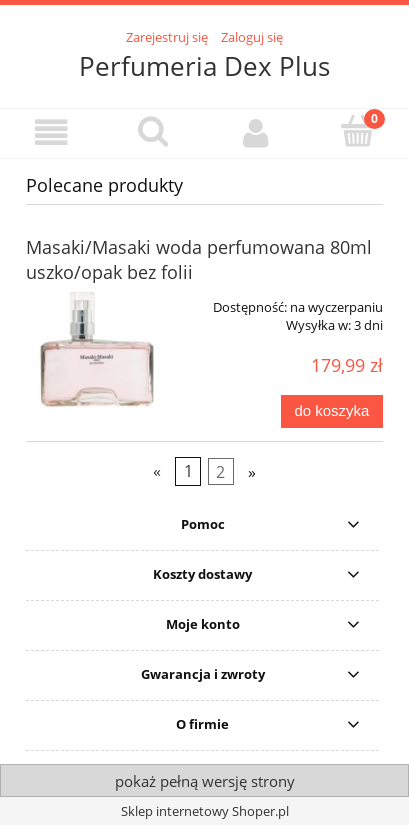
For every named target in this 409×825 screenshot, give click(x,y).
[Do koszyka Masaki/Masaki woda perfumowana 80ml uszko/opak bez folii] (332, 411)
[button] (51, 132)
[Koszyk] (358, 131)
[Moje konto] (256, 132)
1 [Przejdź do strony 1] (188, 471)
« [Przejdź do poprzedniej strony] (157, 471)
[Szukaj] (153, 131)
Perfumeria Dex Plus (204, 66)
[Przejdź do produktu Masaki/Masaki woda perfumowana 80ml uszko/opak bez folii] (97, 350)
